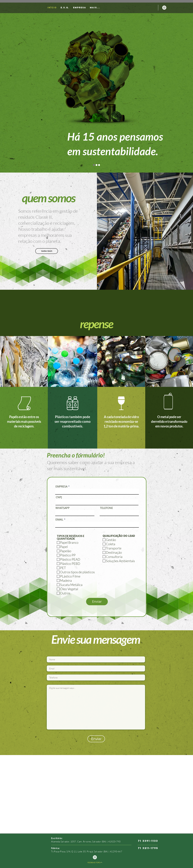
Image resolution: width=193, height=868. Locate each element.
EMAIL (59, 519)
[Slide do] (96, 165)
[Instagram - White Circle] (164, 8)
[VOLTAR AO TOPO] (95, 862)
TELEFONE (106, 508)
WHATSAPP (62, 508)
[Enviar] (97, 602)
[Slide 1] (94, 165)
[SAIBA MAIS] (47, 251)
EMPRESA (61, 486)
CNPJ (59, 497)
